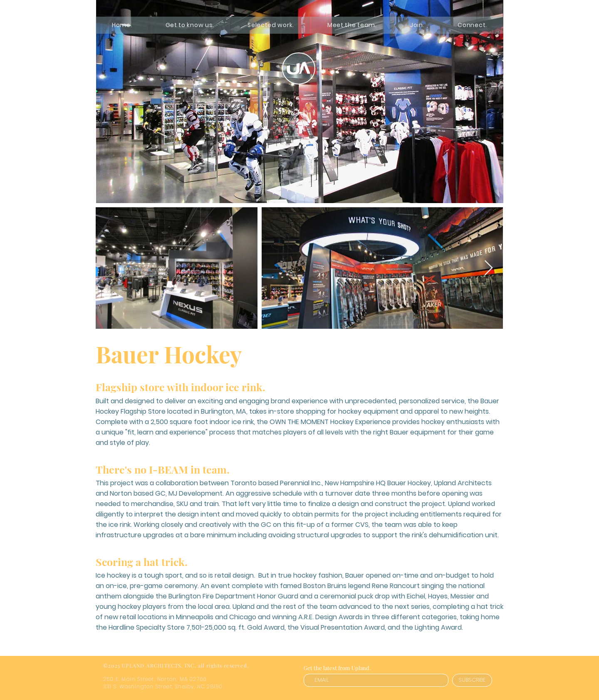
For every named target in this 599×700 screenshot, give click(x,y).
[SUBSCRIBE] (472, 680)
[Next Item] (489, 268)
